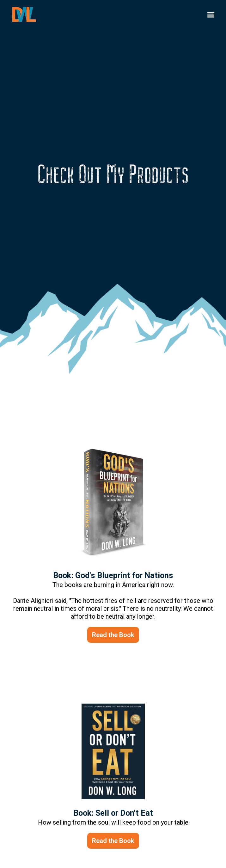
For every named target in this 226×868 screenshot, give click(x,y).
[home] (27, 14)
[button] (211, 15)
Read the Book (113, 635)
